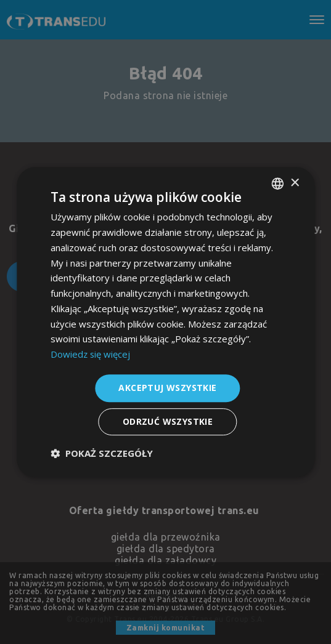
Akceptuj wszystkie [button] (167, 388)
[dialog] (165, 322)
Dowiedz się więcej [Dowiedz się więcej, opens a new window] (91, 354)
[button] (102, 453)
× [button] (294, 183)
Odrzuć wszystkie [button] (168, 421)
